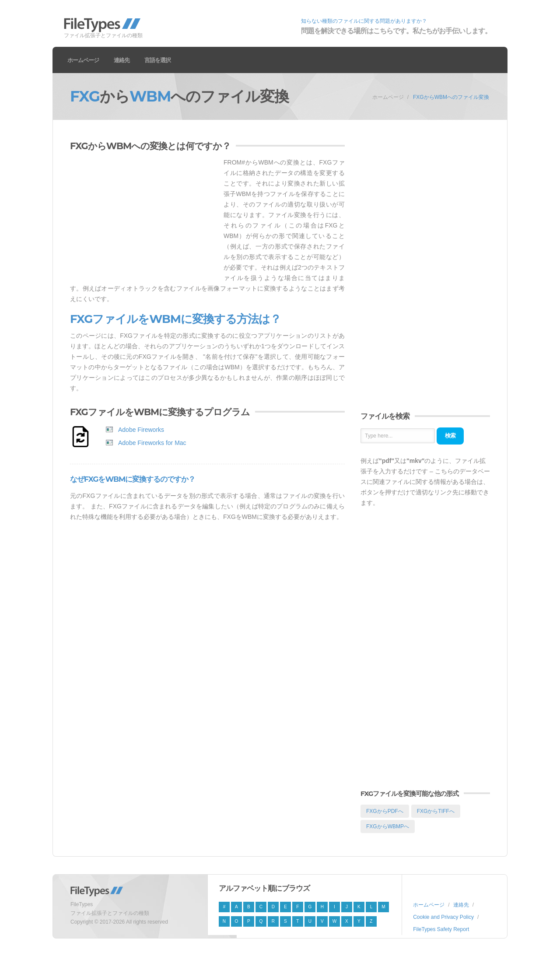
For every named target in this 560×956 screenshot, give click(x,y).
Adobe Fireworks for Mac (152, 443)
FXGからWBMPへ (388, 826)
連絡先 (122, 60)
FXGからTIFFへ (436, 811)
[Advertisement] (143, 218)
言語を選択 (157, 60)
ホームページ (83, 60)
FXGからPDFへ (385, 811)
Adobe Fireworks (141, 430)
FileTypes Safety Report (441, 929)
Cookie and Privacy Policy (443, 917)
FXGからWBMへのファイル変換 (451, 97)
